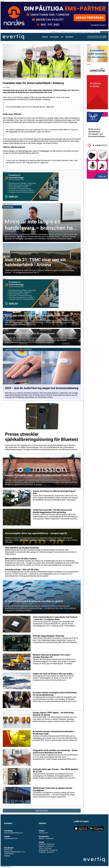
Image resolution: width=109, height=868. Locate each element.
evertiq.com (54, 32)
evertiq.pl (96, 32)
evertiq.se (104, 32)
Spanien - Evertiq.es (46, 846)
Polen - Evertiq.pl (45, 848)
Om (62, 37)
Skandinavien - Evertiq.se (48, 850)
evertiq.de (63, 32)
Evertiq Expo (54, 37)
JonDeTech (27, 349)
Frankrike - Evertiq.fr (46, 852)
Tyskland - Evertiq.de (47, 844)
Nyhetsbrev (70, 37)
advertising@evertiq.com (13, 833)
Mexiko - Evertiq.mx (46, 838)
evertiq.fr (80, 32)
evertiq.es (72, 32)
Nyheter (45, 37)
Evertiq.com (43, 833)
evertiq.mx (88, 32)
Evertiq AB (13, 37)
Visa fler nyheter (42, 811)
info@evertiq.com (11, 838)
